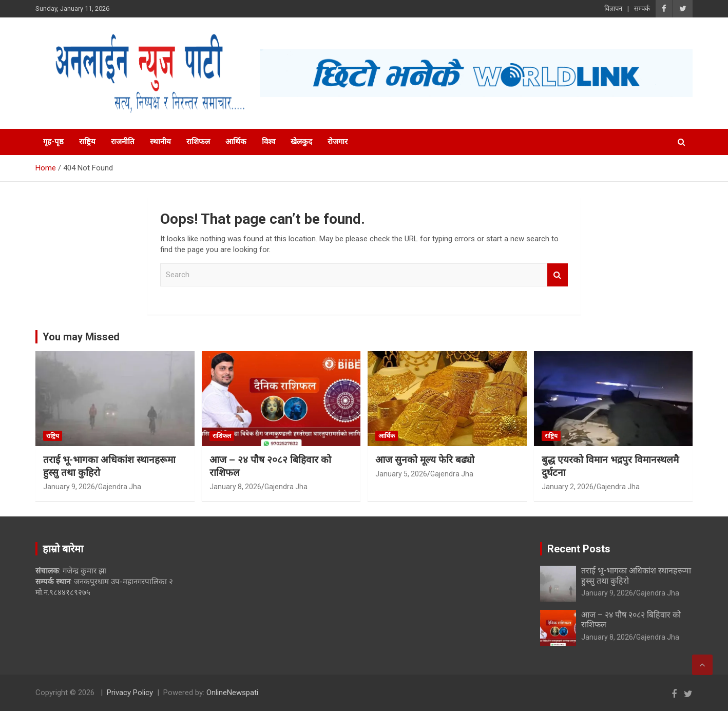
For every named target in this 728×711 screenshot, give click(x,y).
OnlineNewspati (232, 693)
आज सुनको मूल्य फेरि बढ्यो (425, 460)
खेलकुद (301, 142)
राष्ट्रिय (87, 142)
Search (558, 275)
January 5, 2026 (401, 474)
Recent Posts (579, 549)
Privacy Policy (130, 693)
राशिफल (198, 142)
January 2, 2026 (568, 487)
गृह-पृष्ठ (53, 142)
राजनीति (123, 142)
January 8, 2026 (235, 487)
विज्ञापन (613, 8)
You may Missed (81, 337)
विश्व (269, 142)
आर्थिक (236, 142)
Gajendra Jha (120, 487)
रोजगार (338, 142)
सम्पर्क (642, 8)
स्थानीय (160, 142)
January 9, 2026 (69, 487)
